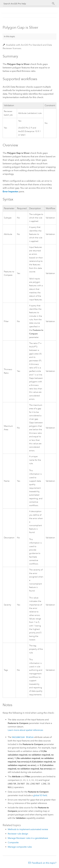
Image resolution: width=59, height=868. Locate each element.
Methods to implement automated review (28, 829)
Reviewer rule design (18, 834)
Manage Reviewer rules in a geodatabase (28, 838)
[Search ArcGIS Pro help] (27, 4)
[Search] (53, 4)
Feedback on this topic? (44, 863)
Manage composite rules (20, 847)
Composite (13, 842)
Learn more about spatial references (25, 730)
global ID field (40, 795)
